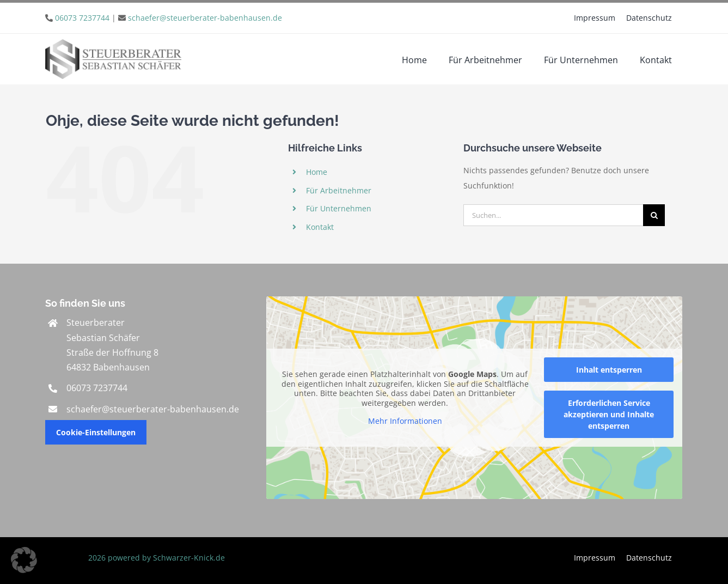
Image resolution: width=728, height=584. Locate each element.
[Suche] (654, 215)
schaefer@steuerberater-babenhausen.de (205, 18)
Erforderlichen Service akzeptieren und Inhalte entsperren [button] (609, 414)
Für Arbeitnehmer (339, 190)
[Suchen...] (553, 215)
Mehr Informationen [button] (405, 421)
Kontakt (320, 227)
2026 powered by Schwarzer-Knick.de (155, 558)
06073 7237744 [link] (97, 388)
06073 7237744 (82, 18)
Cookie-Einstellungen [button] (96, 432)
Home (317, 172)
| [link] (169, 18)
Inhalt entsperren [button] (609, 370)
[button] (24, 560)
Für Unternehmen (339, 208)
